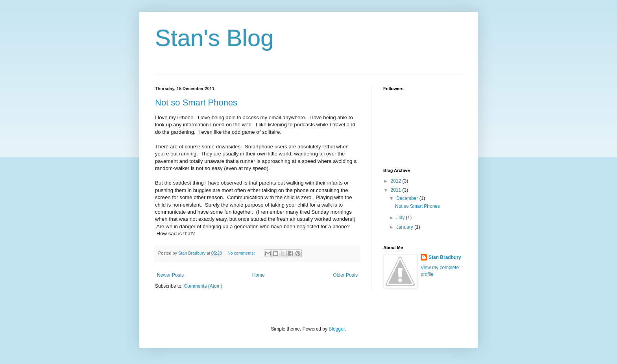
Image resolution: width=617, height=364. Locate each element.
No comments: (242, 253)
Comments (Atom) (203, 286)
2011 (397, 190)
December (408, 198)
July (401, 218)
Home (259, 275)
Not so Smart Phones (196, 103)
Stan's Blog (214, 38)
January (405, 227)
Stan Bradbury (445, 257)
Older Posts (345, 275)
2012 (397, 181)
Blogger (337, 329)
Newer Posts (170, 275)
